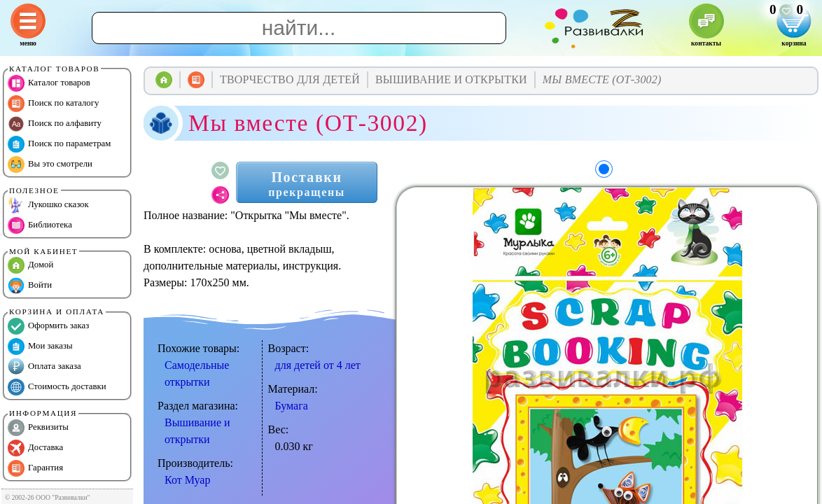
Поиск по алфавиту (55, 124)
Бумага (292, 406)
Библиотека (40, 225)
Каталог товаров (49, 83)
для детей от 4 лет (318, 365)
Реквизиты (38, 428)
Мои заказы (40, 346)
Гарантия (35, 468)
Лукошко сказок (48, 205)
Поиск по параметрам (59, 144)
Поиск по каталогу (53, 104)
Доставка (35, 448)
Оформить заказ (48, 326)
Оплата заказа (44, 367)
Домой (30, 265)
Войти (30, 286)
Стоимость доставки (57, 387)
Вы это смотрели (50, 164)
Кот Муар (187, 480)
